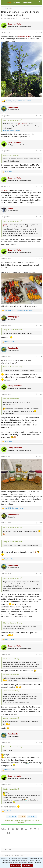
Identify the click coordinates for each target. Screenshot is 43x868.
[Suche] (40, 2)
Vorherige (11, 816)
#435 (40, 785)
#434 (40, 742)
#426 (40, 259)
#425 (40, 217)
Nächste (32, 816)
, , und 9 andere (18, 310)
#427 (40, 325)
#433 (40, 654)
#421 (40, 32)
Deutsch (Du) (17, 856)
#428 (40, 357)
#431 (40, 523)
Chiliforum (6, 856)
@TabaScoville (24, 36)
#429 (40, 394)
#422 (40, 116)
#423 (40, 151)
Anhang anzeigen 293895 (11, 130)
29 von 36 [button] (22, 816)
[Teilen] (36, 32)
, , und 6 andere (14, 508)
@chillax (4, 190)
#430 (40, 456)
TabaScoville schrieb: (10, 155)
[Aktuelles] (35, 2)
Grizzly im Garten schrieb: (11, 120)
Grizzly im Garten (9, 18)
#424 (40, 187)
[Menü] (4, 2)
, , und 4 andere (18, 101)
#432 (40, 574)
